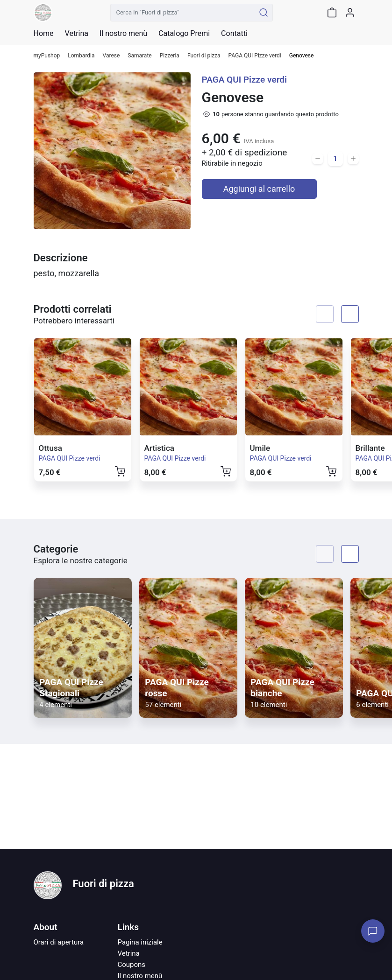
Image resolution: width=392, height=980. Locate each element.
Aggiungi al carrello (259, 189)
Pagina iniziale (140, 942)
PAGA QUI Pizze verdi (255, 56)
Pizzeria (170, 56)
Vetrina (129, 953)
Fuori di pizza (204, 56)
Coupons (132, 965)
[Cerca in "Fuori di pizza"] (183, 13)
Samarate (139, 56)
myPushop (47, 56)
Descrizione (61, 258)
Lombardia (81, 56)
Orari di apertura (59, 942)
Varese (111, 56)
